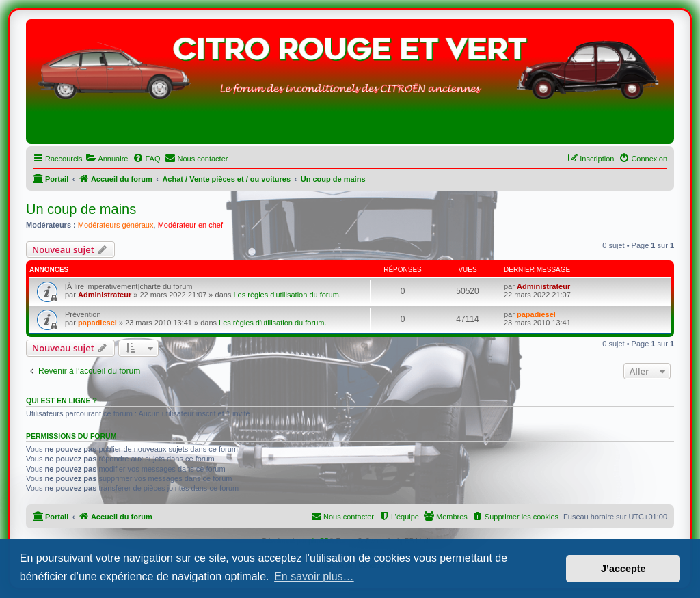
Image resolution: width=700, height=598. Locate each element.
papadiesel (97, 323)
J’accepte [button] (623, 569)
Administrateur (105, 295)
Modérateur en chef (190, 225)
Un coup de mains (81, 209)
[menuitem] (107, 159)
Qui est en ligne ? (62, 400)
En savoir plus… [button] (314, 576)
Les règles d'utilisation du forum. (287, 295)
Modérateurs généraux (116, 225)
